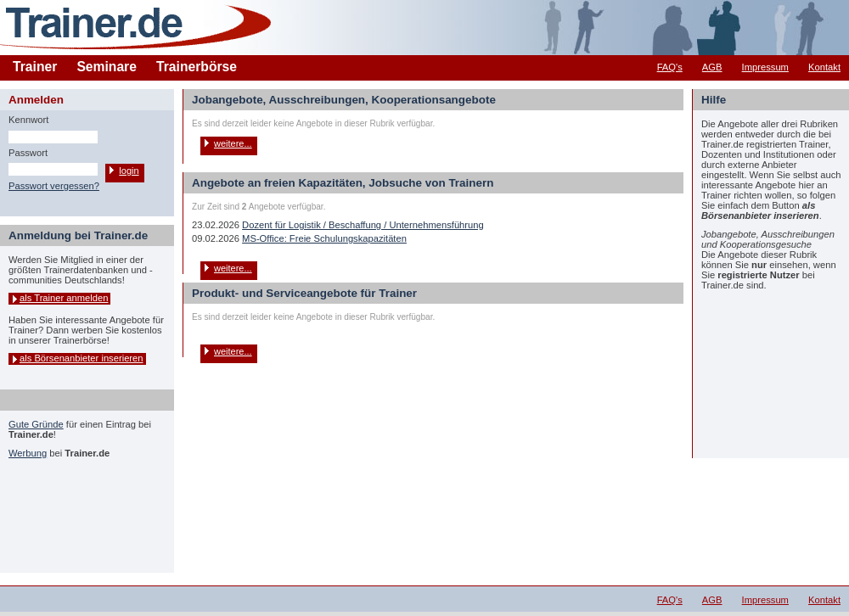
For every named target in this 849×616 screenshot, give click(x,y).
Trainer (35, 67)
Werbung (28, 453)
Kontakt (824, 67)
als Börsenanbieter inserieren (82, 358)
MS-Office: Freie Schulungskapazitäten (324, 238)
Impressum (765, 67)
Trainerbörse (197, 67)
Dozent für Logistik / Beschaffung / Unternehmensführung (363, 225)
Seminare (107, 67)
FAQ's (670, 67)
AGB (712, 67)
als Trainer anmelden (64, 298)
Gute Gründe (36, 424)
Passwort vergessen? (54, 186)
